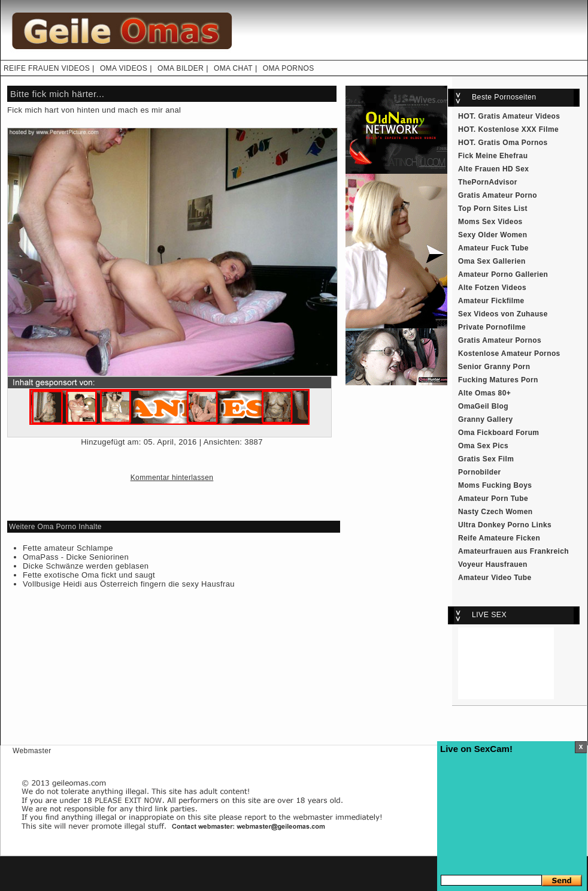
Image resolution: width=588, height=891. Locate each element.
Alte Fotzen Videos (492, 288)
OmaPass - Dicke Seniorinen (76, 557)
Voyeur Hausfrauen (493, 564)
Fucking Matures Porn (498, 380)
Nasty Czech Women (495, 512)
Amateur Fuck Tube (493, 248)
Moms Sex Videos (490, 222)
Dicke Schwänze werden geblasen (86, 566)
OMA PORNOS (289, 68)
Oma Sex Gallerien (492, 261)
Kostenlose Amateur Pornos (509, 354)
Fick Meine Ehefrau (493, 156)
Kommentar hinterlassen (172, 478)
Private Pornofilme (492, 327)
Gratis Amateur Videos (519, 116)
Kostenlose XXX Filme (519, 129)
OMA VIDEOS (124, 68)
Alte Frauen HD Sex (493, 169)
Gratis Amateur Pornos (500, 340)
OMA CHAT (233, 68)
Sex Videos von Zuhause (503, 314)
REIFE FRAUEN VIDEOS (47, 68)
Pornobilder (480, 472)
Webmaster (32, 751)
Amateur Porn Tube (493, 499)
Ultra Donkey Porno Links (505, 525)
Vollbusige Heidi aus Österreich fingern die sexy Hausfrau (129, 584)
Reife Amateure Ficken (499, 538)
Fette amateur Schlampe (68, 548)
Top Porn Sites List (493, 209)
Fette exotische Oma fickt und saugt (89, 575)
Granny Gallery (486, 419)
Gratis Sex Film (486, 459)
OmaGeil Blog (483, 406)
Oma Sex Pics (483, 446)
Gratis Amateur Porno (498, 195)
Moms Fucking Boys (495, 485)
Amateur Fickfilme (491, 301)
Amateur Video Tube (495, 578)
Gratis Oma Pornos (513, 143)
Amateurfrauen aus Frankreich (513, 551)
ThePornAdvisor (488, 182)
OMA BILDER (181, 68)
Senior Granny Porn (494, 367)
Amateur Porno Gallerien (503, 274)
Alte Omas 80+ (484, 393)
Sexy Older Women (492, 235)
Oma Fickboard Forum (498, 433)
